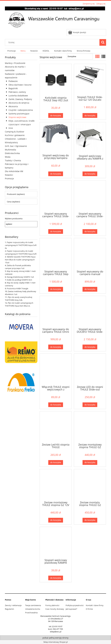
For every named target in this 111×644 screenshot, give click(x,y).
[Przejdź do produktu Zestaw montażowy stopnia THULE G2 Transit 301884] (90, 427)
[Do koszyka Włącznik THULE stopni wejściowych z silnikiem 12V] (56, 405)
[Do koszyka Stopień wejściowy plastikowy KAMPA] (56, 578)
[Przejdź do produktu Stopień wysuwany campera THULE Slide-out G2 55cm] (90, 196)
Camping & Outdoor (15, 132)
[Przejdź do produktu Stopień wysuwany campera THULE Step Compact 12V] (56, 254)
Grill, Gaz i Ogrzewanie (16, 146)
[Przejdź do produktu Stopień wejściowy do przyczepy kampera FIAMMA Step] (56, 138)
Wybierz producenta (14, 219)
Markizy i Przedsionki (15, 63)
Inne (11, 128)
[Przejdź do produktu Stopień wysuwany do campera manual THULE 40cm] (90, 254)
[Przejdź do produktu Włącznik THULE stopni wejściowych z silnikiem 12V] (56, 369)
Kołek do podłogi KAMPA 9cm (19, 280)
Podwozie (13, 81)
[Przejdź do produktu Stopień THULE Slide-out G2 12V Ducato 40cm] (90, 79)
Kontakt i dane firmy (95, 605)
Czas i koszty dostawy (55, 609)
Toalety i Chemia (13, 160)
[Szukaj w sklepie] (53, 42)
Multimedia (10, 150)
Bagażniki (13, 88)
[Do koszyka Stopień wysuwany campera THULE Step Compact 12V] (56, 289)
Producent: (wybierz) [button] (16, 194)
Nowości (9, 175)
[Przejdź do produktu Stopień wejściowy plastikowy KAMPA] (56, 542)
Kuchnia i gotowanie (15, 135)
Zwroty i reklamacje (13, 605)
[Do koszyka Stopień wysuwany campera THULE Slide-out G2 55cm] (90, 232)
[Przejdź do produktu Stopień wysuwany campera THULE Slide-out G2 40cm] (56, 196)
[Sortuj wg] (80, 57)
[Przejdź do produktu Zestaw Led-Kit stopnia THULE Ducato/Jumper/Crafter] (56, 427)
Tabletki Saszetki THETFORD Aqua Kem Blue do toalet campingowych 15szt (20, 260)
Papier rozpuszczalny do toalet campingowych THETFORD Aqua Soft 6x (21, 245)
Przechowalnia (31, 613)
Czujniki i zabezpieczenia (21, 110)
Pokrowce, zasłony (17, 92)
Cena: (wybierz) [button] (13, 202)
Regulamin (9, 609)
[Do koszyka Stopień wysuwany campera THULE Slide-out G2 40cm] (56, 232)
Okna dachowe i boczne (20, 85)
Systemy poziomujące (19, 114)
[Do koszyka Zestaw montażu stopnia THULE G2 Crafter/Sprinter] (90, 520)
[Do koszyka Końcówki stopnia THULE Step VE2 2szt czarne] (56, 115)
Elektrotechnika (12, 153)
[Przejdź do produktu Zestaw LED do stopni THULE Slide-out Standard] (90, 369)
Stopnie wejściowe (17, 117)
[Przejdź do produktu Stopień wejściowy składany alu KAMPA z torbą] (90, 138)
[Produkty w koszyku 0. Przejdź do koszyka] (77, 32)
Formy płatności (52, 605)
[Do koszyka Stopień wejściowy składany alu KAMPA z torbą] (90, 174)
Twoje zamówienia (33, 605)
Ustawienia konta (33, 609)
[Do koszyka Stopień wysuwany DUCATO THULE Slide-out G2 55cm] (90, 347)
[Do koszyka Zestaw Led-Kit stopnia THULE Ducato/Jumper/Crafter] (56, 462)
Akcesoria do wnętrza (19, 103)
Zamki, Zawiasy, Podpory (20, 99)
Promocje (9, 178)
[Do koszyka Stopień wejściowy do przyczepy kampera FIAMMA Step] (56, 174)
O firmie (89, 609)
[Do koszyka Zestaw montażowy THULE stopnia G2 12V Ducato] (56, 520)
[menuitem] (11, 51)
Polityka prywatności (75, 605)
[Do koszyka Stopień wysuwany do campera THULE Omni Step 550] (56, 347)
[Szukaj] (103, 42)
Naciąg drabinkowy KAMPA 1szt (20, 277)
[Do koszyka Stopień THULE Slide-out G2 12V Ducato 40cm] (90, 115)
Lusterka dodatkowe (18, 96)
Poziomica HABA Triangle (17, 288)
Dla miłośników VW (14, 171)
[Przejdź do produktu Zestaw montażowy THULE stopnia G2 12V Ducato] (56, 485)
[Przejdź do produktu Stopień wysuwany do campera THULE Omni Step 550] (56, 312)
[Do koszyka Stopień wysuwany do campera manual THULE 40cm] (90, 289)
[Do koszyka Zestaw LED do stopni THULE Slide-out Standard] (90, 405)
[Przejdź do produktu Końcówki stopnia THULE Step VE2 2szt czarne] (56, 80)
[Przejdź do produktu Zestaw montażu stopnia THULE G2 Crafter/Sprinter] (90, 485)
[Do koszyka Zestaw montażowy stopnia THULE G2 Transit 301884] (90, 462)
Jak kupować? (71, 609)
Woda (8, 157)
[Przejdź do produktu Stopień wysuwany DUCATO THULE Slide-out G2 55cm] (90, 312)
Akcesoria (13, 106)
